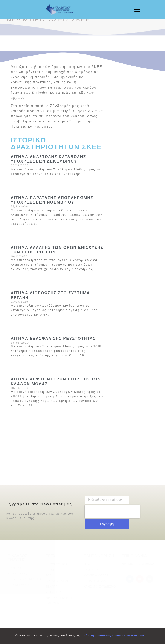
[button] (137, 10)
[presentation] (112, 512)
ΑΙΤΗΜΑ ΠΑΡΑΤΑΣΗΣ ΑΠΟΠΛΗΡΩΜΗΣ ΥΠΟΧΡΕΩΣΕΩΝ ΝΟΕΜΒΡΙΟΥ (52, 200)
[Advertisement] (131, 86)
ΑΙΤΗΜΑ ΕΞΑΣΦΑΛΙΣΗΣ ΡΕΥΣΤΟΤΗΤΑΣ (53, 338)
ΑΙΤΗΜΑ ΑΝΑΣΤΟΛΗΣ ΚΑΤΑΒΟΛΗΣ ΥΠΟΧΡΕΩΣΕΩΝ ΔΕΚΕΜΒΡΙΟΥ (48, 159)
